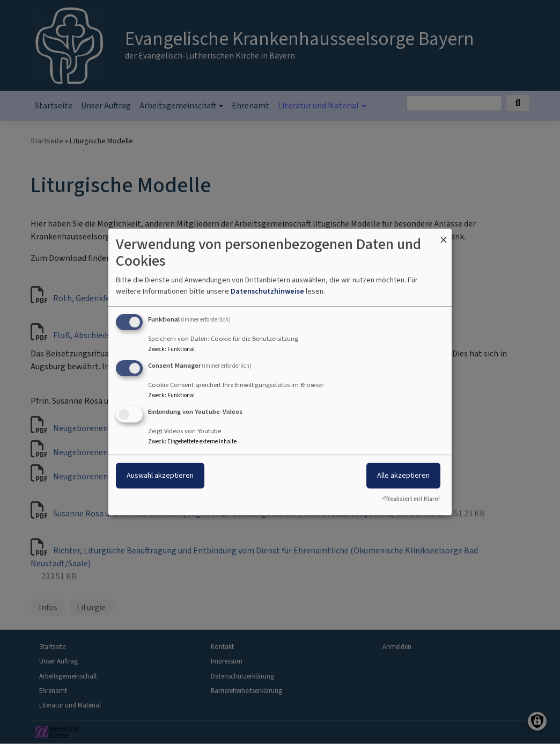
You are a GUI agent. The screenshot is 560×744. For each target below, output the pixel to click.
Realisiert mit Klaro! (413, 499)
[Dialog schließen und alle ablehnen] (444, 235)
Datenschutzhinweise (267, 291)
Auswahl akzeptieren (160, 475)
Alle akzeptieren (403, 475)
